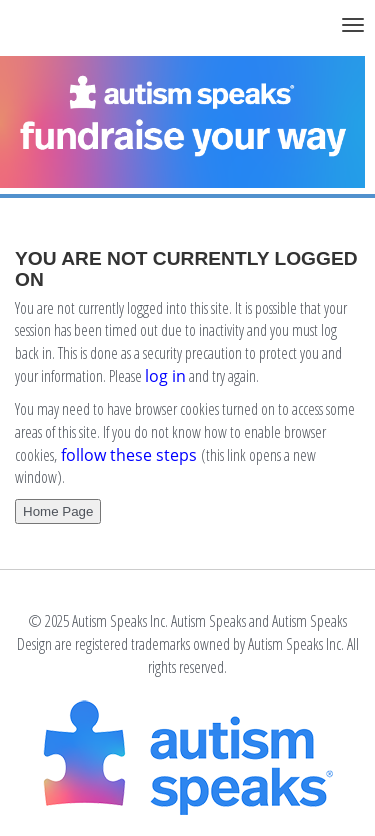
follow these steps (129, 455)
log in (165, 376)
